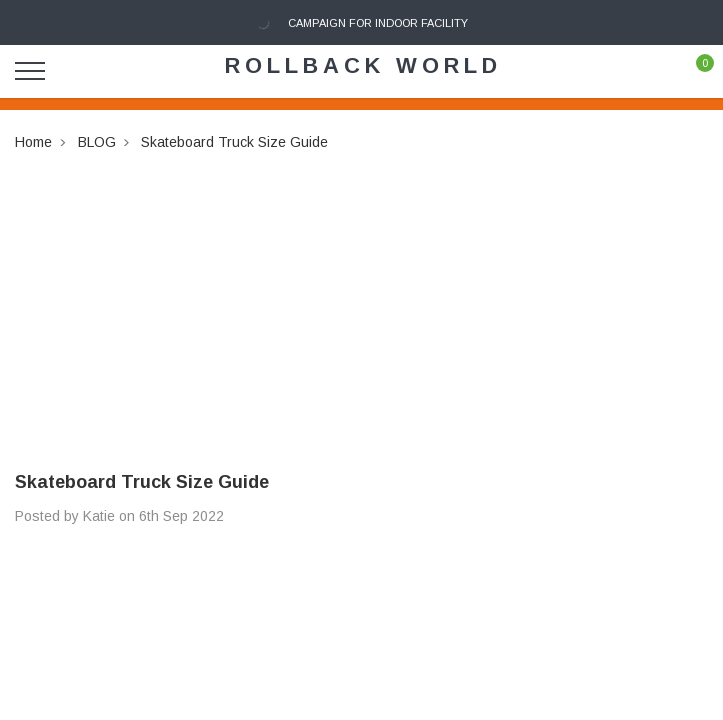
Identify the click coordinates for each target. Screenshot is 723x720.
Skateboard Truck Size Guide (234, 142)
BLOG (97, 142)
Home (33, 142)
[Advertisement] (361, 294)
